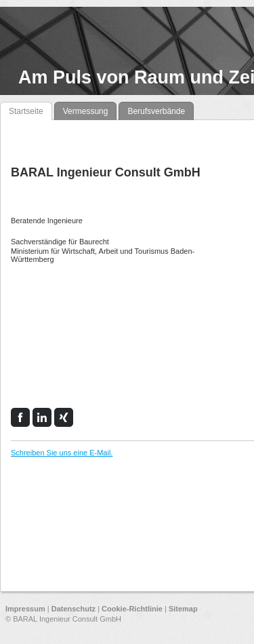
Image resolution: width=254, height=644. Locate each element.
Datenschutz (73, 609)
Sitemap (183, 609)
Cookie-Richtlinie (132, 609)
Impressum (25, 609)
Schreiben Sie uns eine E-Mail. (62, 453)
